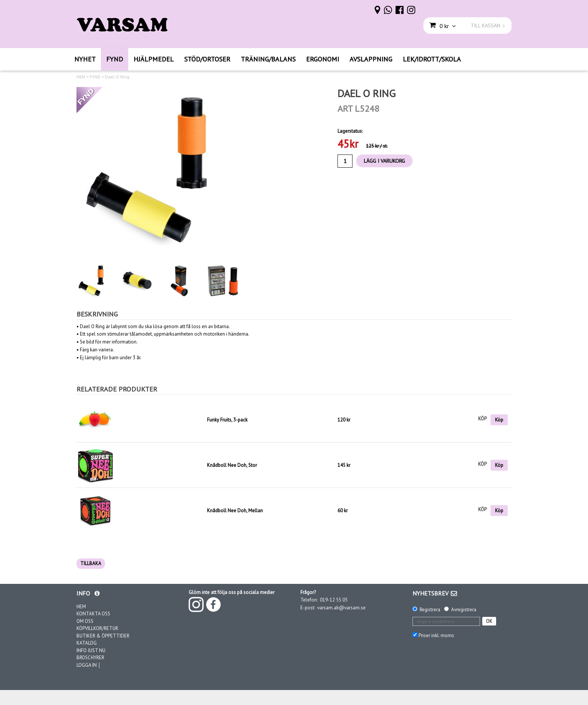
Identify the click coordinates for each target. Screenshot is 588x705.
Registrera (430, 610)
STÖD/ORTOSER (207, 59)
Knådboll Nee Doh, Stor (232, 465)
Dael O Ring (117, 77)
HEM (81, 77)
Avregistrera (464, 610)
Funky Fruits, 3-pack (227, 420)
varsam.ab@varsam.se (341, 608)
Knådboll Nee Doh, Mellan (235, 511)
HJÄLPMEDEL (154, 59)
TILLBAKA (91, 563)
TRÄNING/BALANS (268, 59)
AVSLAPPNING (371, 59)
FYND (115, 59)
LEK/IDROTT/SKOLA (432, 59)
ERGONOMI (322, 59)
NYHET (85, 59)
